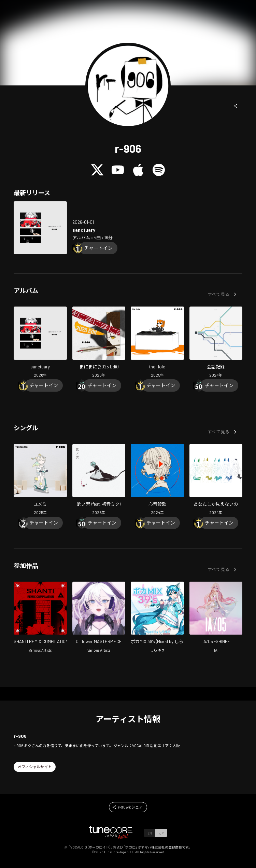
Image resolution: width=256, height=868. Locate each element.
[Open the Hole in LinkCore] (157, 343)
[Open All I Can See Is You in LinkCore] (216, 480)
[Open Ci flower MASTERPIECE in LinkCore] (99, 618)
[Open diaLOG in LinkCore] (216, 343)
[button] (236, 106)
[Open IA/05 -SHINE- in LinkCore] (216, 618)
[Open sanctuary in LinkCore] (40, 228)
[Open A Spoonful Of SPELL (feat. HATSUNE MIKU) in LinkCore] (99, 480)
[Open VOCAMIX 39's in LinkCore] (157, 618)
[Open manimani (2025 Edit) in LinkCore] (99, 343)
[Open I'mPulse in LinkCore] (157, 480)
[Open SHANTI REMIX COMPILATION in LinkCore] (40, 618)
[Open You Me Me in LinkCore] (40, 480)
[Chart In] (98, 248)
